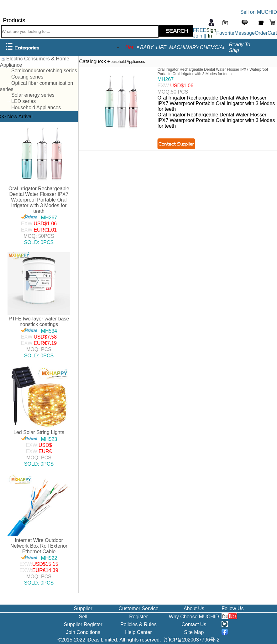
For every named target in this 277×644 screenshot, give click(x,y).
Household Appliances (36, 107)
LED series (24, 101)
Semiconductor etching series (44, 71)
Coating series (27, 77)
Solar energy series (33, 95)
